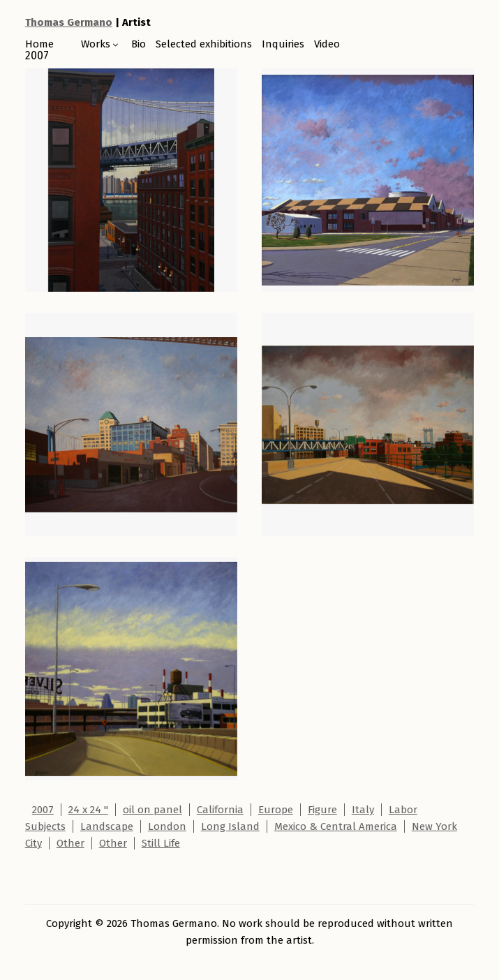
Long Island (230, 826)
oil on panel (152, 810)
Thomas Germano (69, 22)
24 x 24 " (88, 810)
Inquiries (283, 44)
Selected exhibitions (204, 44)
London (167, 826)
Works (96, 44)
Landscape (107, 826)
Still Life (161, 843)
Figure (322, 810)
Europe (276, 810)
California (220, 810)
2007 (43, 810)
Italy (363, 810)
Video (327, 44)
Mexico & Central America (336, 826)
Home (39, 44)
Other (70, 843)
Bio (139, 44)
